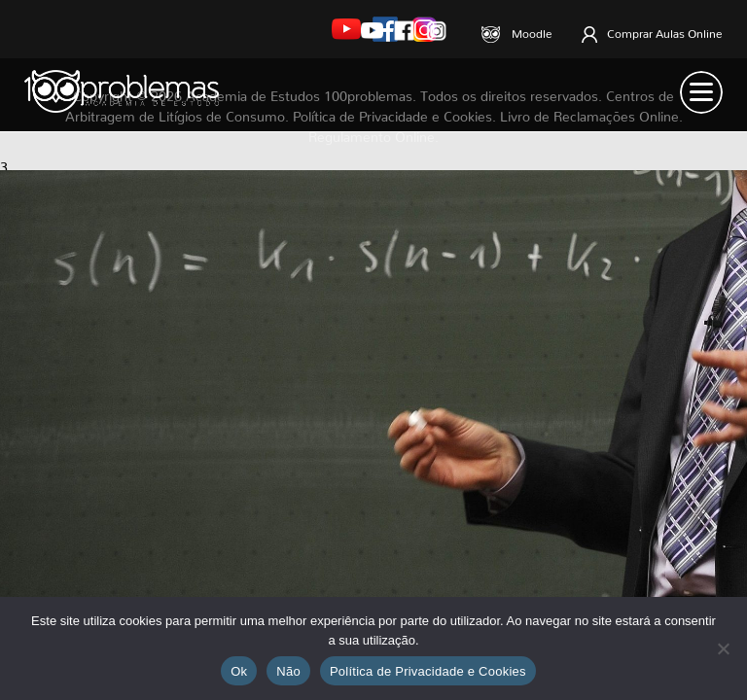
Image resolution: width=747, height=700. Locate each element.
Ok (239, 671)
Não (288, 671)
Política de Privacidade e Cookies (428, 671)
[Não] (723, 648)
